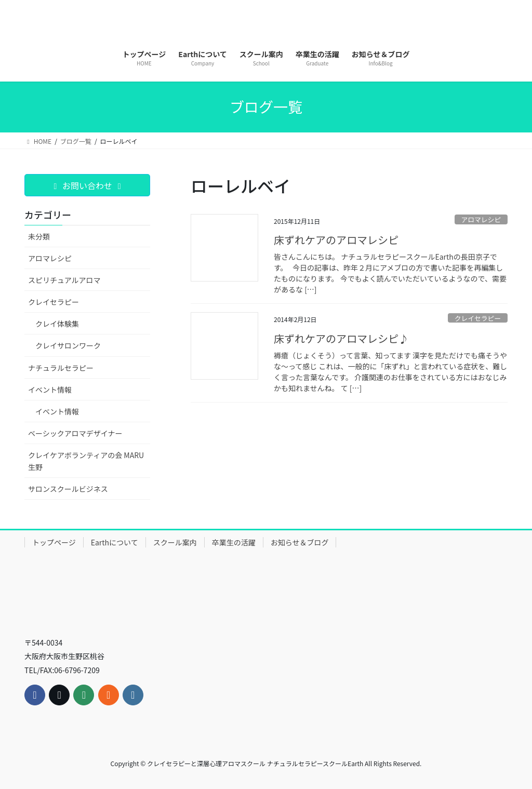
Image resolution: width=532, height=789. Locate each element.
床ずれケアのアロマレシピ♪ (341, 338)
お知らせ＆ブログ (300, 542)
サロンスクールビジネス (68, 489)
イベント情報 (50, 390)
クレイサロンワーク (68, 345)
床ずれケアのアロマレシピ (336, 240)
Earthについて (115, 542)
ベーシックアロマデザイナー (75, 433)
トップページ (54, 542)
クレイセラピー (478, 318)
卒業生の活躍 (234, 542)
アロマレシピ (481, 219)
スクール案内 (175, 542)
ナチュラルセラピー (61, 368)
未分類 (39, 236)
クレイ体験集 (57, 324)
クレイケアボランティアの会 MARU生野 (86, 461)
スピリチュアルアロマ (64, 280)
